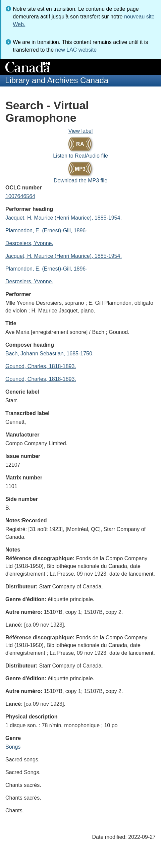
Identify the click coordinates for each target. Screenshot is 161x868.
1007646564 (20, 196)
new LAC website (76, 50)
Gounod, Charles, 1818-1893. (41, 366)
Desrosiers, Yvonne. (29, 243)
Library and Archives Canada (57, 80)
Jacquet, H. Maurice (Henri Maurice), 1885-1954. (64, 218)
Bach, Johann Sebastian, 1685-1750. (49, 354)
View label (81, 131)
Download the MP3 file (80, 181)
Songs (13, 747)
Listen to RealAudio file (80, 156)
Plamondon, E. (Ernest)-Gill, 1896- (46, 230)
